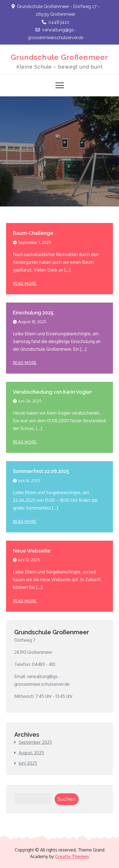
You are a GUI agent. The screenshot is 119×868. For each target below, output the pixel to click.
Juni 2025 (28, 763)
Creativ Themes (72, 856)
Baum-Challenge (33, 233)
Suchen (67, 799)
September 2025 (35, 742)
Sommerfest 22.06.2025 (41, 471)
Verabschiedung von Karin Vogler (52, 392)
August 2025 (31, 753)
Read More (25, 284)
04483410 (56, 22)
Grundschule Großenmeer (59, 57)
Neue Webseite (32, 551)
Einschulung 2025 (33, 313)
